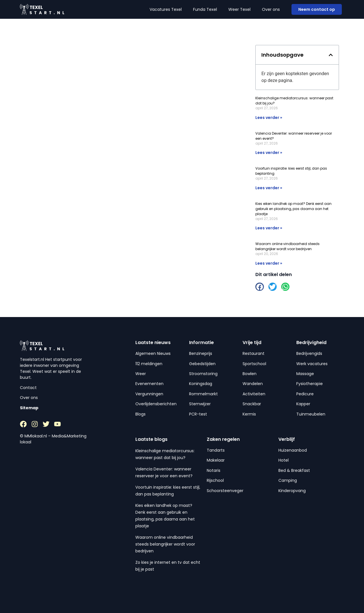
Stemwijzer (200, 404)
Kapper (303, 404)
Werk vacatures (312, 364)
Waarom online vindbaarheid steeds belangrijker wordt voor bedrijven (288, 246)
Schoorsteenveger (225, 491)
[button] (331, 55)
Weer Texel (239, 9)
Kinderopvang (292, 491)
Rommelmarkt (203, 394)
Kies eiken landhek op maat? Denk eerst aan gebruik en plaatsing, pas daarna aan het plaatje (293, 209)
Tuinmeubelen (311, 414)
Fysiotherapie (310, 384)
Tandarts (216, 450)
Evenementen (149, 384)
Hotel (284, 460)
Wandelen (253, 384)
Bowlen (250, 374)
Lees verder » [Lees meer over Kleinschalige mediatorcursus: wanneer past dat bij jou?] (269, 118)
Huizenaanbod (293, 450)
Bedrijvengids (309, 353)
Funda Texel (205, 9)
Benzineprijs (201, 353)
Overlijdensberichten (156, 404)
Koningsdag (201, 384)
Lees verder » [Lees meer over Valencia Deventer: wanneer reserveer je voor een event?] (269, 153)
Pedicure (305, 394)
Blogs (140, 414)
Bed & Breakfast (294, 470)
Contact (28, 388)
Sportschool (254, 364)
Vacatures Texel (166, 9)
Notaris (214, 470)
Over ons (271, 9)
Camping (288, 480)
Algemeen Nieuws (153, 353)
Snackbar (252, 404)
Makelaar (216, 460)
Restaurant (254, 353)
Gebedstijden (202, 364)
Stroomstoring (203, 374)
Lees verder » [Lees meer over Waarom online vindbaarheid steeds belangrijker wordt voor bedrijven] (269, 263)
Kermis (249, 414)
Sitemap (29, 408)
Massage (305, 374)
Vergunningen (149, 394)
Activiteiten (254, 394)
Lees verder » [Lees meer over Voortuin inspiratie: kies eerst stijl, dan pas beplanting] (269, 188)
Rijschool (215, 480)
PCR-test (198, 414)
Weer (141, 374)
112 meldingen (149, 364)
